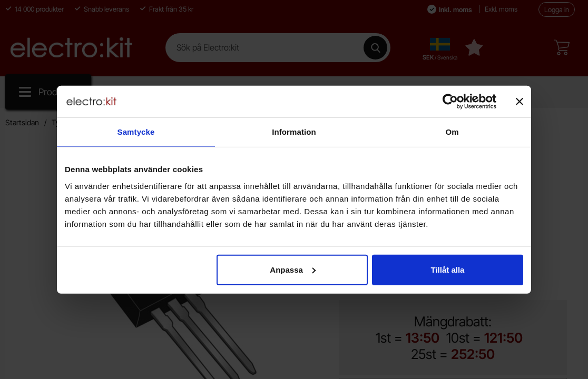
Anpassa (293, 269)
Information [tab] (294, 132)
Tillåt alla (447, 269)
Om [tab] (452, 132)
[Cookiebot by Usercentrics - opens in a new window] (450, 102)
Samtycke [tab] (136, 132)
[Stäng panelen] (520, 102)
